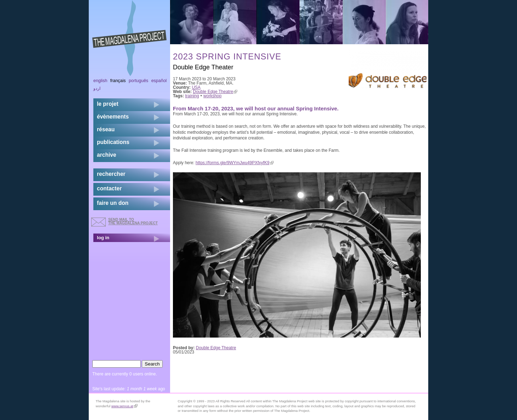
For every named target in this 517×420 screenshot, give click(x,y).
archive (107, 155)
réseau (106, 129)
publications (113, 142)
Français (118, 81)
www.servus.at (124, 406)
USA (196, 87)
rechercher (111, 174)
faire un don (113, 203)
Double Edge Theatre (215, 92)
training (192, 96)
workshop (212, 96)
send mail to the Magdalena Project (133, 221)
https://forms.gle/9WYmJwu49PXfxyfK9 (235, 163)
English (100, 81)
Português (138, 81)
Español (159, 81)
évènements (113, 117)
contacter (109, 188)
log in (103, 238)
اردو (97, 88)
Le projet (108, 104)
